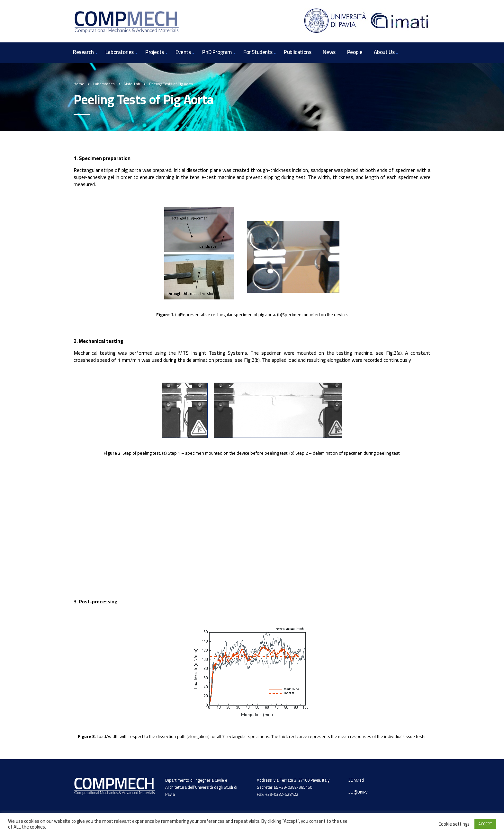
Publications (297, 52)
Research (83, 52)
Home (79, 84)
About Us (384, 52)
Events (183, 52)
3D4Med (356, 780)
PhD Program (217, 52)
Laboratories (120, 52)
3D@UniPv (358, 792)
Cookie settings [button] (454, 824)
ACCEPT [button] (485, 824)
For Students (258, 52)
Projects (155, 52)
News (329, 52)
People (355, 52)
